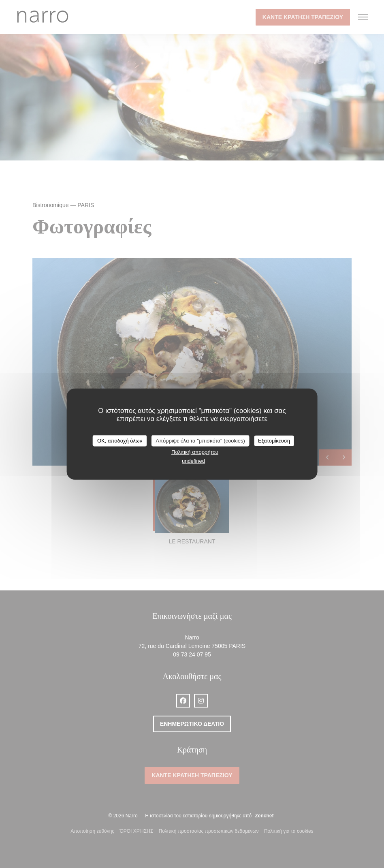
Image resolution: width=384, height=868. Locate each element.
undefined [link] (193, 461)
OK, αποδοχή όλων (120, 441)
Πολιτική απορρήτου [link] (195, 452)
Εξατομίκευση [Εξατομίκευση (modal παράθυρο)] (274, 441)
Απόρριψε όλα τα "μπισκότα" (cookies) (200, 441)
